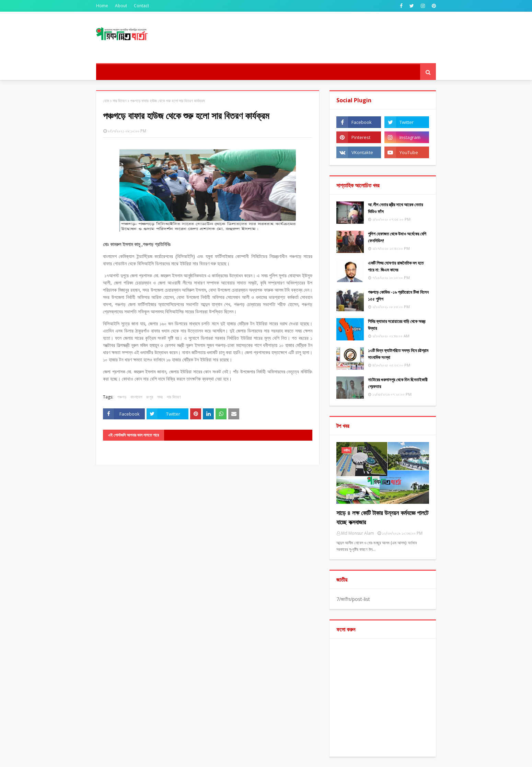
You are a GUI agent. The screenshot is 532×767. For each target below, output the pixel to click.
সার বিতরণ (120, 101)
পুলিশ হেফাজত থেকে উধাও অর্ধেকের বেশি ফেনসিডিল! (397, 237)
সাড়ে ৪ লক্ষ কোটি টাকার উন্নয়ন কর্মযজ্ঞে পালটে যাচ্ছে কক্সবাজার (382, 517)
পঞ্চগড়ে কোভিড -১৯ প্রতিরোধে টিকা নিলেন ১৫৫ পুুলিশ (398, 295)
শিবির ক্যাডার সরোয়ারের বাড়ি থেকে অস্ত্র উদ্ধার (397, 325)
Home (102, 6)
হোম (106, 101)
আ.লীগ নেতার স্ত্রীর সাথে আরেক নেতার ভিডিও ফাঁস (395, 208)
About (121, 6)
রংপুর (150, 397)
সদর (160, 397)
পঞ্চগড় (122, 397)
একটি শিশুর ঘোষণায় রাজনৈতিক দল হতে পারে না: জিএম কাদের (396, 266)
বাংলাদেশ (136, 397)
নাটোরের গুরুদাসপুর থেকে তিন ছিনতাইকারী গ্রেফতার (398, 383)
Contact (141, 6)
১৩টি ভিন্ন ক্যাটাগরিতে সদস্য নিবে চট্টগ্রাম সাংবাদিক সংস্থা (398, 354)
